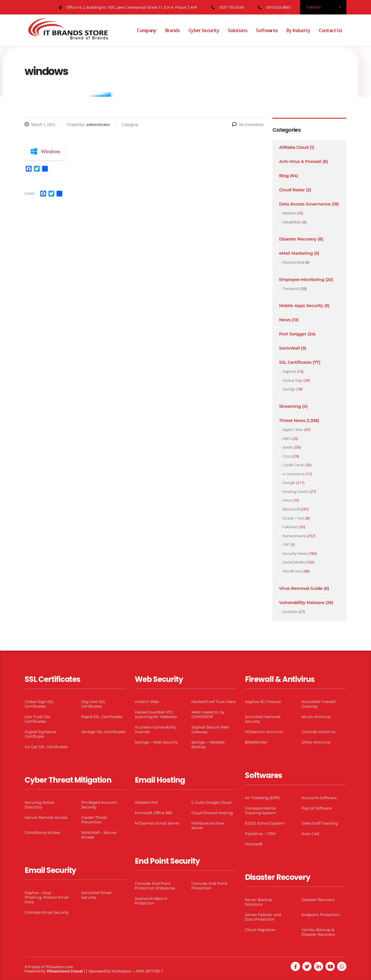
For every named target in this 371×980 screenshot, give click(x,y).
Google (289, 482)
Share (30, 193)
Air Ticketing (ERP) (262, 798)
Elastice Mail (293, 262)
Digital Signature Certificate (41, 734)
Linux (287, 500)
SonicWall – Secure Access (99, 835)
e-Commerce (294, 474)
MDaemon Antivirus (264, 732)
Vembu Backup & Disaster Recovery (318, 932)
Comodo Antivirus (318, 732)
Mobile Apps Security (301, 306)
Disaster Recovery (298, 239)
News (285, 320)
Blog (284, 176)
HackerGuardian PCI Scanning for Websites (156, 714)
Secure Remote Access (46, 817)
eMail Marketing (296, 253)
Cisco (287, 456)
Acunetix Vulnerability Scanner (155, 729)
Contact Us (330, 30)
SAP (286, 544)
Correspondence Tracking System (261, 810)
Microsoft (254, 844)
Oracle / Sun (293, 518)
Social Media (294, 562)
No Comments (248, 124)
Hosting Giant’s (296, 491)
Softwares (267, 30)
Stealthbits (292, 222)
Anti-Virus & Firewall (300, 162)
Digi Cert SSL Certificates (93, 704)
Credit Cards (293, 465)
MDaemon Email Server (157, 823)
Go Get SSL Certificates (46, 747)
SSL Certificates (295, 362)
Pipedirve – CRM (260, 834)
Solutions (238, 30)
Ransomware (294, 536)
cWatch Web (147, 702)
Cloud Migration (260, 930)
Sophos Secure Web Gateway (210, 729)
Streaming (290, 406)
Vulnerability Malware (302, 603)
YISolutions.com (59, 967)
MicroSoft (291, 509)
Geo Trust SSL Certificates (38, 719)
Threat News (292, 421)
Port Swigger (293, 334)
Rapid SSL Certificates (102, 717)
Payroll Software (317, 808)
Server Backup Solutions (259, 902)
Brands (172, 30)
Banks (288, 447)
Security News (295, 553)
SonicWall (289, 348)
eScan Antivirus (316, 717)
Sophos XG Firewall (263, 702)
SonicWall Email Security (96, 895)
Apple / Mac (293, 430)
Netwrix (289, 213)
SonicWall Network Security (263, 719)
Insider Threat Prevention (94, 820)
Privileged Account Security (99, 805)
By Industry (298, 30)
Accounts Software (319, 798)
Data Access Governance (305, 204)
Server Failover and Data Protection (263, 917)
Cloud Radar (292, 190)
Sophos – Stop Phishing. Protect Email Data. (47, 897)
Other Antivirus (316, 742)
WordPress (292, 571)
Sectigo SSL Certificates (103, 732)
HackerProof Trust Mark (213, 702)
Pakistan (290, 527)
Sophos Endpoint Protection (151, 901)
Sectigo (289, 389)
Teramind (291, 289)
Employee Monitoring (302, 280)
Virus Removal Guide (301, 588)
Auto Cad (310, 834)
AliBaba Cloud (294, 147)
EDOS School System (265, 823)
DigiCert (289, 371)
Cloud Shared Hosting (212, 813)
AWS (287, 438)
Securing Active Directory (39, 805)
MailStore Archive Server (208, 825)
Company (147, 30)
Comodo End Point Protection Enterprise (155, 886)
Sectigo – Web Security (156, 742)
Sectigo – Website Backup (208, 744)
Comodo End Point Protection (209, 886)
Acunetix (290, 612)
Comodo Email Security (47, 912)
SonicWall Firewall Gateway (319, 704)
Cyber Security (204, 30)
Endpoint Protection (321, 915)
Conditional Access (42, 832)
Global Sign (293, 380)
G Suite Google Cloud (211, 802)
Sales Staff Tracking (320, 823)
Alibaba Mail (146, 802)
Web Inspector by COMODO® (208, 714)
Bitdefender (256, 742)
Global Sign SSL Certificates (39, 704)
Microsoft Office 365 (153, 813)
